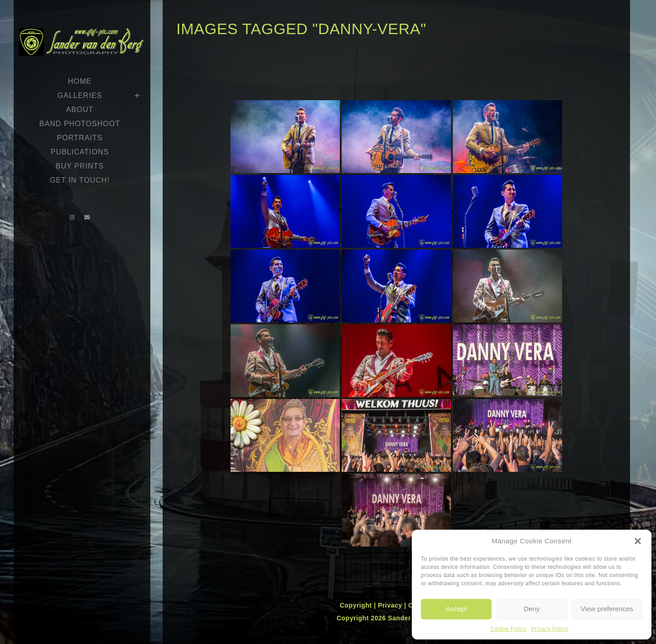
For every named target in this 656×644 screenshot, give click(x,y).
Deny (531, 609)
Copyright (357, 605)
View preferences (607, 609)
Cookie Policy (509, 629)
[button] (638, 541)
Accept (456, 609)
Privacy (391, 605)
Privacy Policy (550, 629)
